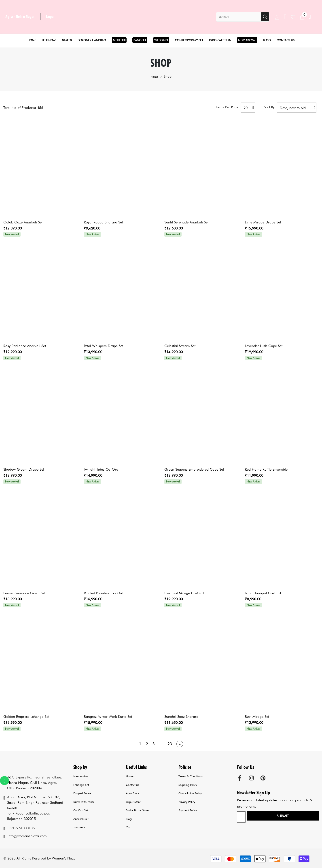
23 (170, 744)
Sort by (269, 107)
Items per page (227, 107)
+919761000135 (21, 828)
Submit (305, 817)
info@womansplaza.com (27, 836)
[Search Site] (238, 17)
